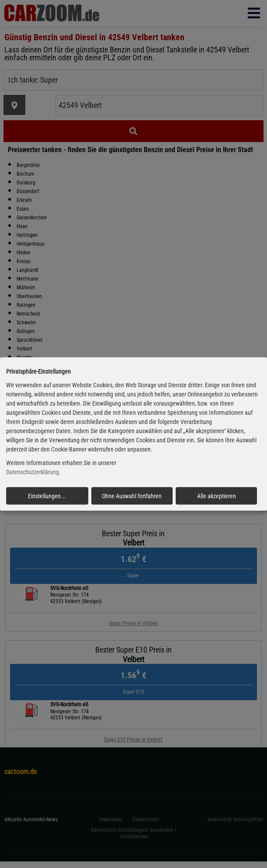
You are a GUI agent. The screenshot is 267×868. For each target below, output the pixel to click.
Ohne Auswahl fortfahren (132, 496)
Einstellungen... (47, 496)
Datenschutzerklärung (33, 472)
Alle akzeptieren (217, 496)
